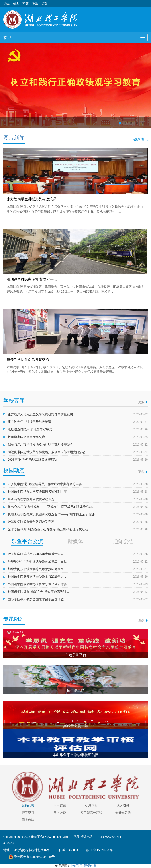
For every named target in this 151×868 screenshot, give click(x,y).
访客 (45, 3)
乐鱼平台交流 (27, 541)
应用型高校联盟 (91, 813)
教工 (16, 3)
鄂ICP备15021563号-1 (100, 850)
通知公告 (124, 541)
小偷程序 (76, 866)
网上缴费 (60, 813)
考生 (35, 3)
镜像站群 (90, 866)
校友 (25, 3)
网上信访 (28, 820)
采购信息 (28, 806)
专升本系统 (123, 813)
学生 (6, 3)
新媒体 (75, 541)
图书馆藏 (60, 806)
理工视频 (28, 813)
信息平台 (91, 806)
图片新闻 (14, 138)
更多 (141, 402)
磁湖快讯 (141, 139)
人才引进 (123, 806)
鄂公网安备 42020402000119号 (32, 857)
